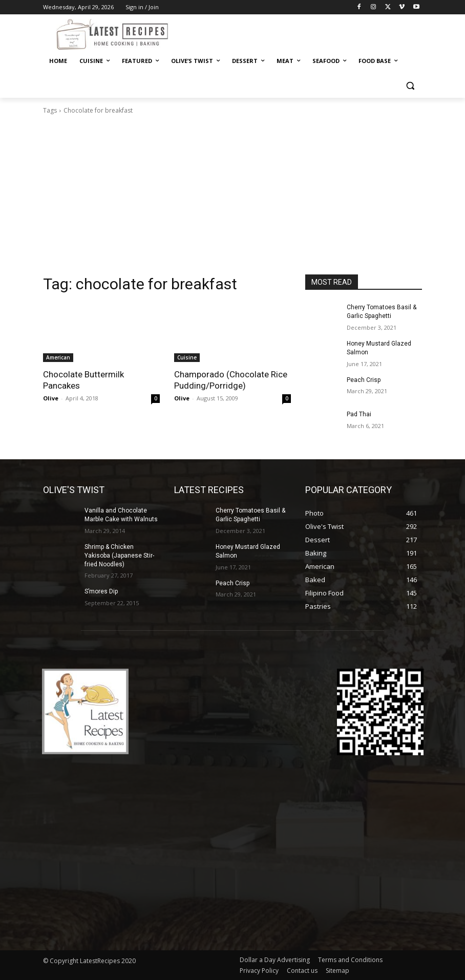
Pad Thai (359, 414)
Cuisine (187, 357)
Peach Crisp (364, 380)
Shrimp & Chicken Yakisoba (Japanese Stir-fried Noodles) (119, 556)
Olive (51, 398)
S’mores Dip (101, 591)
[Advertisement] (233, 198)
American (58, 357)
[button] (410, 86)
